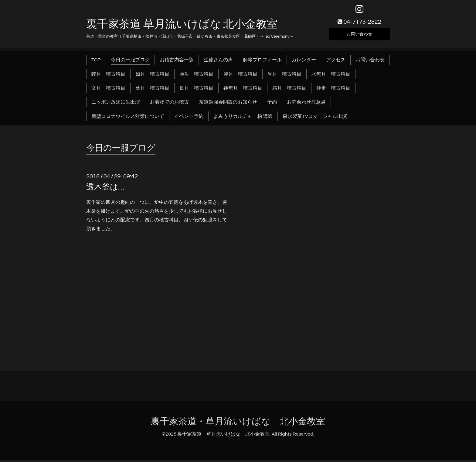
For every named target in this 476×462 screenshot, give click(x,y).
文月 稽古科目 (108, 90)
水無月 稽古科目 (331, 76)
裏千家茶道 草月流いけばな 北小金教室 (182, 26)
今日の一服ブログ (130, 62)
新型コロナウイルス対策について (128, 118)
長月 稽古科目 (196, 90)
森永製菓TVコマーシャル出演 (315, 118)
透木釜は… (105, 189)
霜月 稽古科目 (289, 90)
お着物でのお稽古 (169, 104)
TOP (96, 62)
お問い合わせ (359, 35)
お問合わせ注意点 (306, 104)
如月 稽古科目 (152, 76)
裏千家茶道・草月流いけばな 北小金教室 (238, 424)
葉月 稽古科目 (152, 90)
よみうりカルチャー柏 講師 (243, 118)
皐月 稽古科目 (284, 76)
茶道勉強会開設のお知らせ (228, 104)
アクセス (336, 62)
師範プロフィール (262, 62)
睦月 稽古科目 (108, 76)
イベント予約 (189, 118)
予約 (272, 104)
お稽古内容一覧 (177, 62)
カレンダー (304, 62)
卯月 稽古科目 (240, 76)
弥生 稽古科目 (196, 76)
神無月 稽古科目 (243, 90)
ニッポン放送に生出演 (116, 104)
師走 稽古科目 (333, 90)
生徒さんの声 (218, 62)
